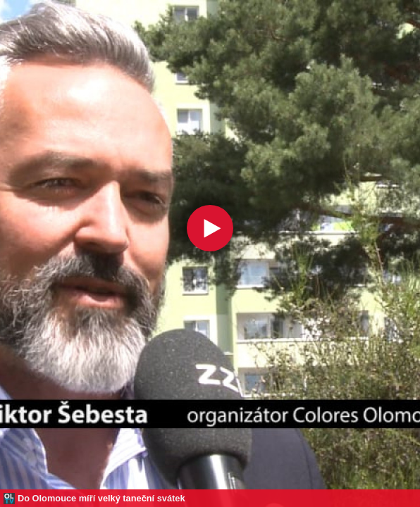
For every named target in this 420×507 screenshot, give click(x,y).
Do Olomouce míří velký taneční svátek (101, 498)
